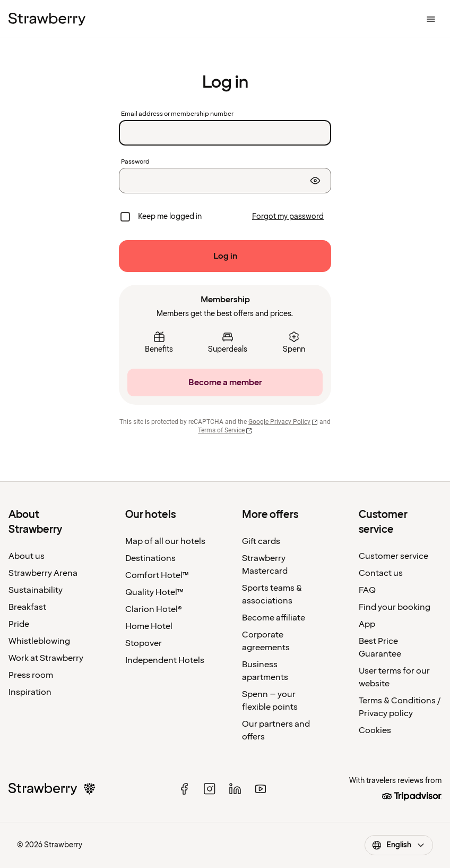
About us (27, 556)
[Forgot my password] (288, 217)
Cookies (375, 730)
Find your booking (395, 607)
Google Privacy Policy (283, 422)
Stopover (144, 643)
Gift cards (261, 541)
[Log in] (225, 256)
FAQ (367, 590)
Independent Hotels (165, 660)
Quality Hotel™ (154, 592)
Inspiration (30, 692)
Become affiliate (274, 618)
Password (135, 162)
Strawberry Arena (43, 573)
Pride (19, 624)
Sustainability (36, 590)
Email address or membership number (177, 114)
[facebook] (184, 789)
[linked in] (235, 789)
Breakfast (27, 607)
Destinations (150, 558)
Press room (31, 675)
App (367, 624)
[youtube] (261, 789)
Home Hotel (149, 626)
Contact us (381, 573)
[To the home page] (47, 19)
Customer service (393, 556)
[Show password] (315, 181)
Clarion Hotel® (154, 609)
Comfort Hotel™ (157, 575)
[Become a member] (225, 382)
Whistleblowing (39, 641)
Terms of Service (225, 430)
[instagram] (210, 789)
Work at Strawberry (46, 658)
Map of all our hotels (165, 541)
